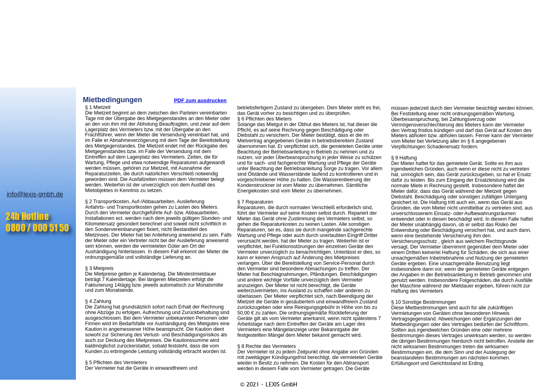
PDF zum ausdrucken (200, 100)
